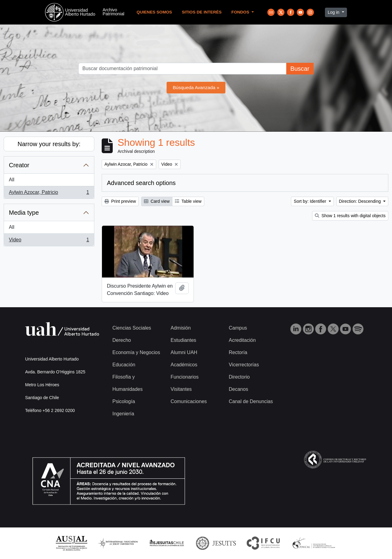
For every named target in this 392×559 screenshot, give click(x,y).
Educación (124, 365)
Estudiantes (183, 340)
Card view (157, 201)
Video (49, 241)
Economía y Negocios (136, 352)
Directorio (239, 377)
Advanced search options (141, 183)
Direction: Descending (361, 201)
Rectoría (238, 352)
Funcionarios (185, 377)
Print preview (120, 201)
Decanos (238, 389)
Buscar (300, 69)
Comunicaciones (189, 401)
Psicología (124, 401)
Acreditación (242, 340)
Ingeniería (123, 414)
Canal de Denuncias (251, 401)
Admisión (181, 328)
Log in (334, 12)
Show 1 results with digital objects (350, 216)
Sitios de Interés (202, 12)
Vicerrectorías (244, 365)
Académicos (184, 365)
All (12, 180)
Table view (188, 201)
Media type (24, 213)
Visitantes (181, 389)
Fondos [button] (241, 12)
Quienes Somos (154, 12)
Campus (238, 328)
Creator (19, 165)
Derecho (122, 340)
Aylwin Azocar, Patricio (49, 194)
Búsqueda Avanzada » (196, 87)
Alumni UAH (184, 352)
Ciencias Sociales (132, 328)
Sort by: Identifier (311, 201)
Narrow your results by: (49, 144)
